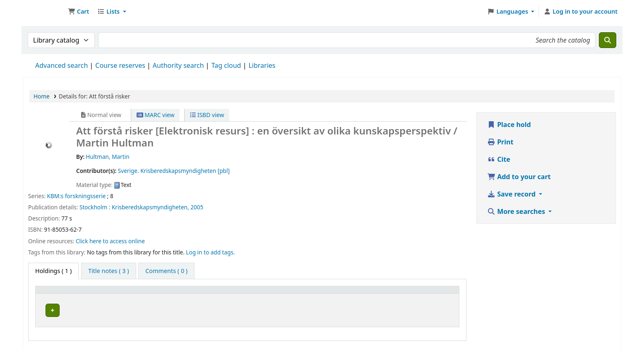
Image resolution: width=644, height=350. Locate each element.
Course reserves (120, 65)
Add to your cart (519, 177)
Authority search (178, 65)
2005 (197, 207)
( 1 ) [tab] (53, 271)
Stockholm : (95, 207)
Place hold (509, 125)
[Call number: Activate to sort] (267, 293)
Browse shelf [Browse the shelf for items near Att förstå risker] (262, 309)
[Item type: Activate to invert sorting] (70, 293)
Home (42, 96)
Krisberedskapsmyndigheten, (150, 207)
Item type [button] (53, 294)
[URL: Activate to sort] (366, 293)
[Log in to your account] (580, 12)
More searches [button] (517, 211)
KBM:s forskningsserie (77, 196)
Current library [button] (130, 294)
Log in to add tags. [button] (210, 252)
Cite (499, 159)
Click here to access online (110, 241)
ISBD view (207, 115)
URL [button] (336, 294)
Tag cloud (226, 65)
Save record (512, 194)
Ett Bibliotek (44, 12)
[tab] (108, 271)
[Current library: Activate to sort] (156, 293)
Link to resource (353, 309)
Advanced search (61, 65)
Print (500, 142)
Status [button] (419, 294)
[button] (78, 12)
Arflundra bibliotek (138, 309)
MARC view (156, 115)
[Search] (608, 40)
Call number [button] (228, 294)
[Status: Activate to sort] (432, 293)
